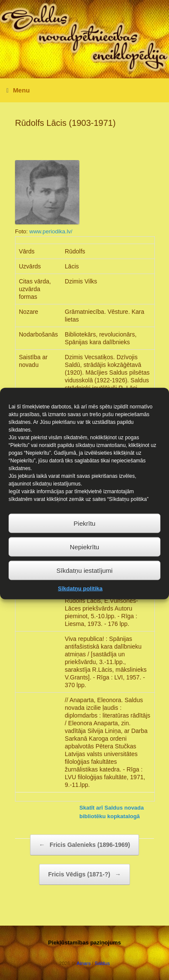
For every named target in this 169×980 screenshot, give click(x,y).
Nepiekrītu (84, 555)
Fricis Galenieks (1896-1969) (84, 845)
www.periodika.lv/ (51, 231)
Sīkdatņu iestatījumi (85, 579)
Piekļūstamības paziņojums (84, 943)
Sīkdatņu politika (80, 597)
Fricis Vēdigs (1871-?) (84, 874)
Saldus (102, 963)
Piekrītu (85, 532)
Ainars (84, 963)
